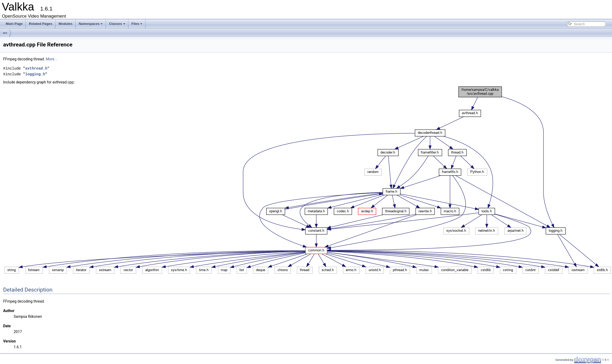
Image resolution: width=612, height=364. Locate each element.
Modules (66, 24)
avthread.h (36, 68)
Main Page (14, 24)
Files (137, 24)
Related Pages (41, 24)
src (5, 33)
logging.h (35, 74)
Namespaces (91, 24)
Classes (117, 24)
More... (51, 59)
